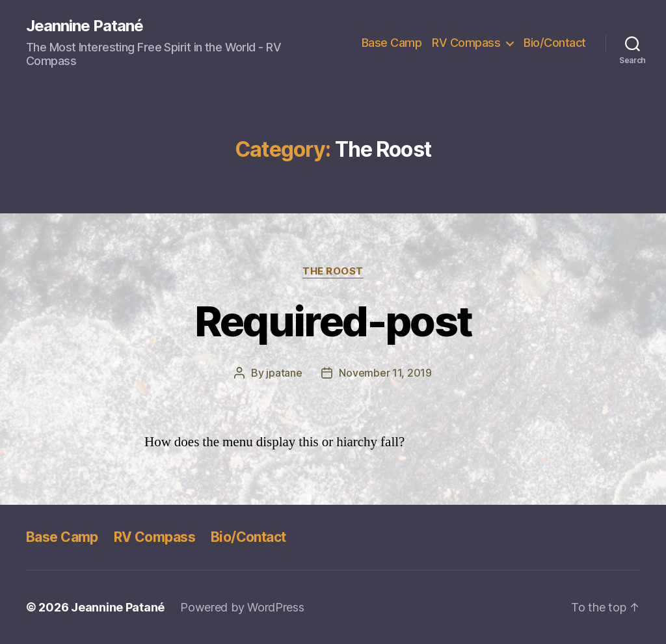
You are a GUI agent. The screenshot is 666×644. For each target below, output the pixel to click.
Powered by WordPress (242, 607)
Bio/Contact (555, 43)
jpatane (284, 373)
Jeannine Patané (85, 26)
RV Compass (466, 43)
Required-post (333, 321)
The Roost (333, 271)
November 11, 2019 (385, 373)
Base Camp (392, 43)
